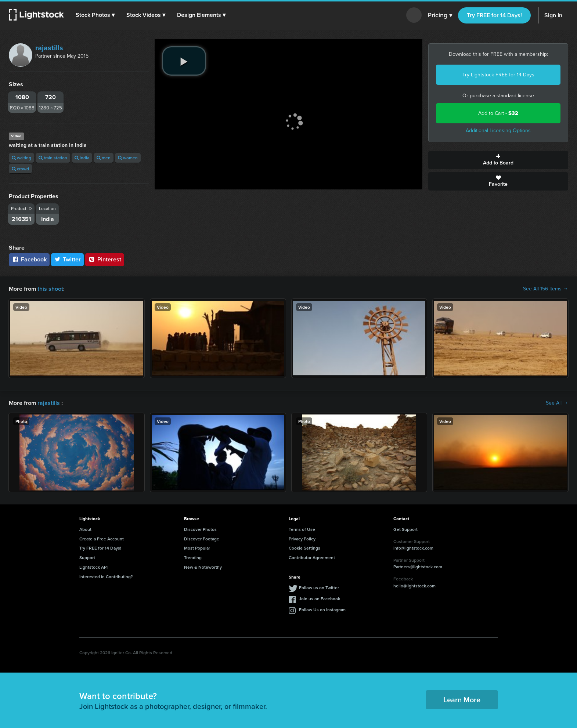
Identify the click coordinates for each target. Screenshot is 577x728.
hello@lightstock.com (414, 586)
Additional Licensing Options (498, 131)
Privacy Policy (302, 539)
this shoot (50, 289)
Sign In (553, 15)
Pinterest (105, 259)
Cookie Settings (304, 548)
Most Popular (197, 548)
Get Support (405, 529)
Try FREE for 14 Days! (494, 15)
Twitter (68, 259)
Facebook (29, 259)
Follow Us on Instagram (322, 610)
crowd (20, 169)
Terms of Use (302, 529)
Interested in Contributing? (106, 577)
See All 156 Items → (546, 289)
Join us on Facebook (320, 599)
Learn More (462, 700)
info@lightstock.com (413, 548)
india (82, 158)
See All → (557, 403)
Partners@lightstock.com (418, 567)
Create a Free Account (102, 539)
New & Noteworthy (203, 567)
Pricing (440, 15)
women (128, 158)
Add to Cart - (498, 113)
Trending (193, 557)
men (104, 158)
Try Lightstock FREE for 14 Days (498, 75)
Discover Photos (200, 529)
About (85, 529)
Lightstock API (93, 567)
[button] (95, 15)
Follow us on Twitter (319, 588)
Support (87, 557)
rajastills (49, 48)
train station (53, 158)
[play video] (184, 61)
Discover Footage (202, 539)
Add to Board (498, 160)
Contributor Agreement (312, 557)
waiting (21, 158)
